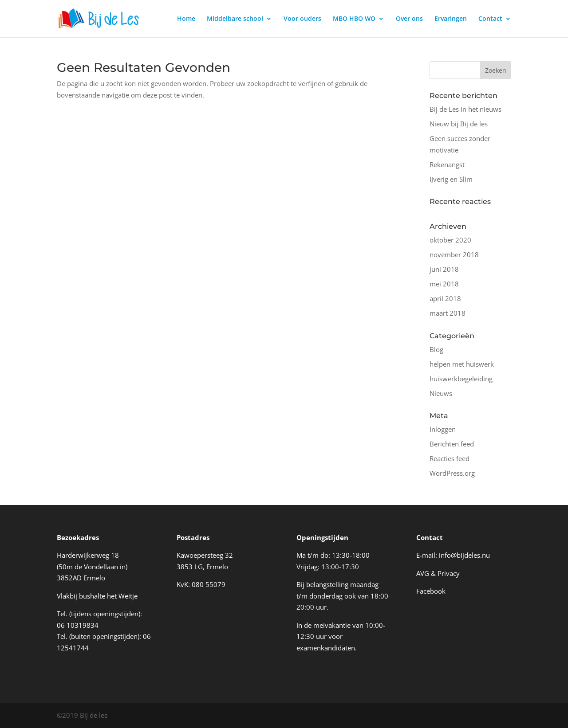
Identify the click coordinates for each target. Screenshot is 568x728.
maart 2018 (448, 313)
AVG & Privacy (438, 573)
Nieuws (441, 393)
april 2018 (445, 298)
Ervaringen (451, 19)
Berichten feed (452, 444)
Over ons (409, 19)
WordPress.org (452, 473)
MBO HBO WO (354, 19)
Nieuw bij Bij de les (459, 124)
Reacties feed (450, 458)
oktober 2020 (450, 240)
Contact (490, 19)
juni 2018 (444, 269)
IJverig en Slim (451, 179)
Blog (436, 349)
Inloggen (443, 429)
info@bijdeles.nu (464, 555)
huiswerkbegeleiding (461, 379)
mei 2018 (444, 284)
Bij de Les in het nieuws (465, 109)
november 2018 (454, 254)
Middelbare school (235, 19)
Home (186, 19)
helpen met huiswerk (462, 364)
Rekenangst (447, 164)
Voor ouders (302, 19)
